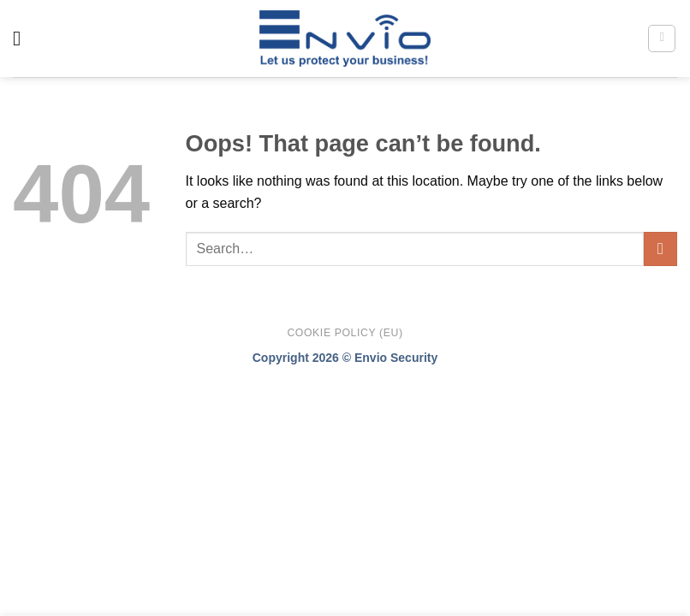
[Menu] (23, 38)
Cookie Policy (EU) (345, 333)
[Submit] (660, 249)
